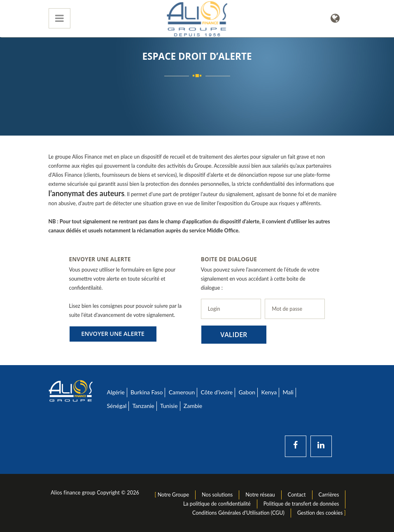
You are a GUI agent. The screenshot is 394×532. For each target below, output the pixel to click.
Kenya (269, 392)
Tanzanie (143, 406)
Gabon (247, 392)
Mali (288, 392)
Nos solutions (217, 495)
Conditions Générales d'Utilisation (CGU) (238, 513)
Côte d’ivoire (217, 392)
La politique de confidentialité (217, 504)
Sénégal (117, 406)
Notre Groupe (173, 495)
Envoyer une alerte (113, 334)
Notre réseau (260, 495)
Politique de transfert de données (301, 504)
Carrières (329, 495)
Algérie (116, 392)
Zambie (193, 406)
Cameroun (182, 392)
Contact (297, 495)
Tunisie (169, 406)
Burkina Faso (147, 392)
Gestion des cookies (320, 513)
